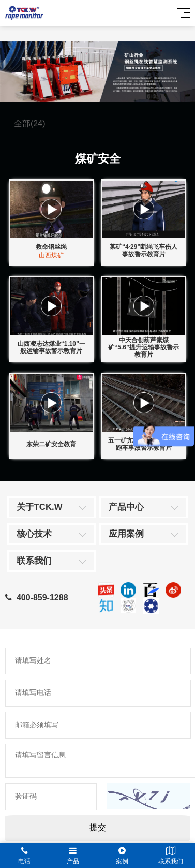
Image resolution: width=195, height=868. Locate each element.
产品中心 (126, 507)
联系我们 (34, 561)
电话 (24, 856)
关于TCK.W (40, 507)
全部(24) (29, 123)
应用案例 (126, 534)
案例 (122, 856)
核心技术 (34, 534)
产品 (73, 856)
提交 (98, 827)
